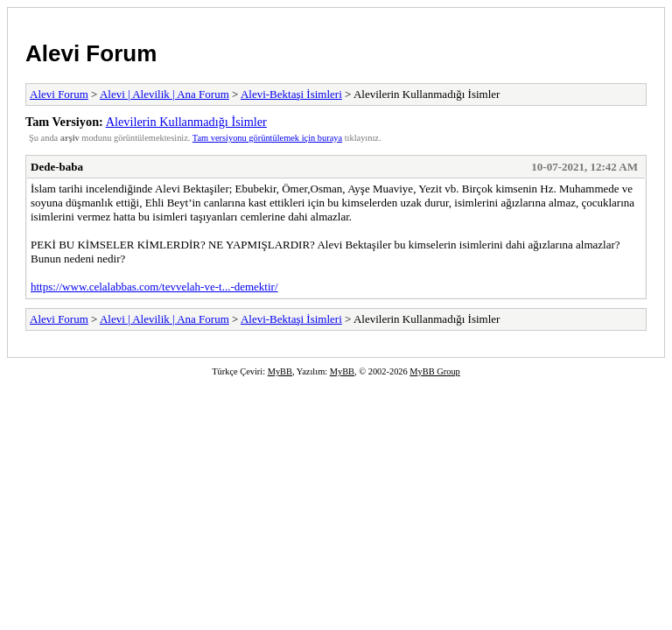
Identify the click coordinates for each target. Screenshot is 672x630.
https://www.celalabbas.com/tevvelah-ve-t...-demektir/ (154, 287)
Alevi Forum (91, 53)
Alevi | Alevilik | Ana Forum (164, 94)
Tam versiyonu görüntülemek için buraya (267, 138)
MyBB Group (434, 371)
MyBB (280, 371)
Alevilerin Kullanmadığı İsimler (186, 122)
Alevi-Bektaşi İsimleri (291, 94)
